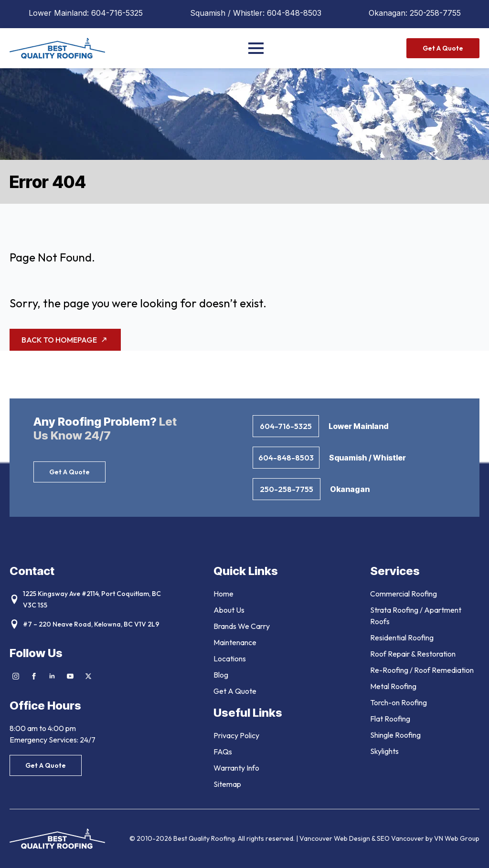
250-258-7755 (435, 13)
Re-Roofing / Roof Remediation (422, 670)
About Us (229, 610)
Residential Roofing (402, 638)
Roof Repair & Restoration (413, 654)
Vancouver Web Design (335, 838)
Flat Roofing (390, 719)
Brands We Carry (242, 626)
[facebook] (34, 676)
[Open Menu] (256, 48)
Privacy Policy (236, 735)
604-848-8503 (294, 13)
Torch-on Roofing (399, 702)
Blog (221, 675)
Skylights (384, 751)
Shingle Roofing (395, 735)
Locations (230, 659)
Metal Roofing (393, 686)
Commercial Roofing (404, 594)
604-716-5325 (117, 13)
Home (223, 594)
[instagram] (16, 676)
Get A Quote (235, 691)
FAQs (223, 752)
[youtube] (70, 676)
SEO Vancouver (400, 838)
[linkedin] (52, 676)
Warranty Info (236, 768)
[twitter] (88, 676)
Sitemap (227, 784)
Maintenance (235, 642)
